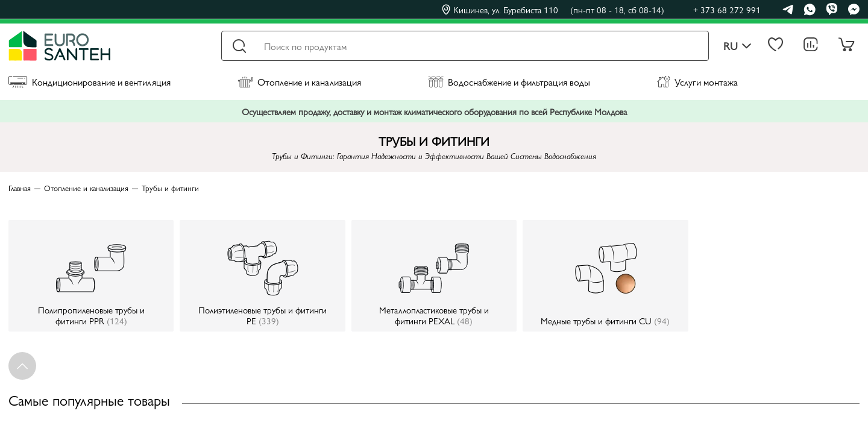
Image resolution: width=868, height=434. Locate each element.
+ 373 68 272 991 (727, 9)
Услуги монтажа (697, 82)
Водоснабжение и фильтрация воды (509, 82)
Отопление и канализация (299, 82)
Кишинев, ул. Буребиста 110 (553, 10)
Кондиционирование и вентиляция (90, 82)
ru (737, 46)
